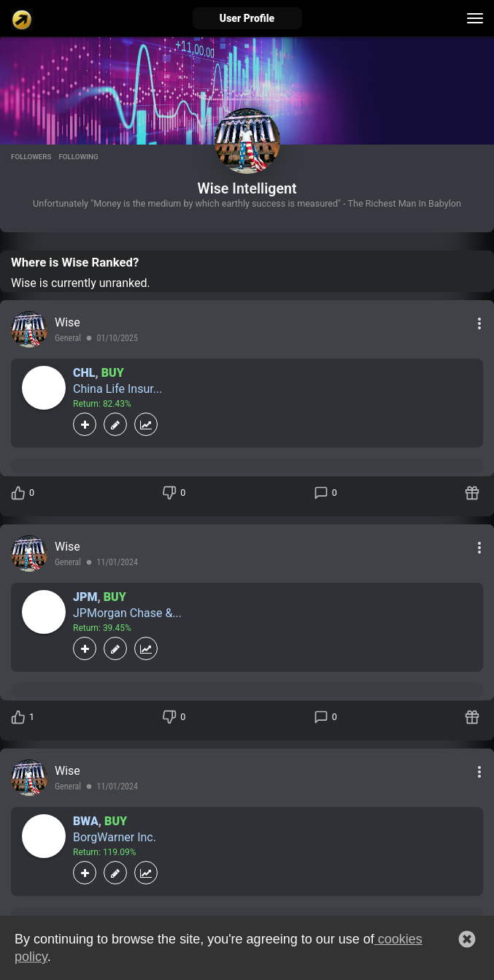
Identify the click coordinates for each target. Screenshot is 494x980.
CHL (84, 373)
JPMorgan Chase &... (127, 613)
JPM (85, 597)
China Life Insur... (117, 389)
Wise (67, 322)
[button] (467, 939)
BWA (86, 821)
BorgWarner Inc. (115, 837)
